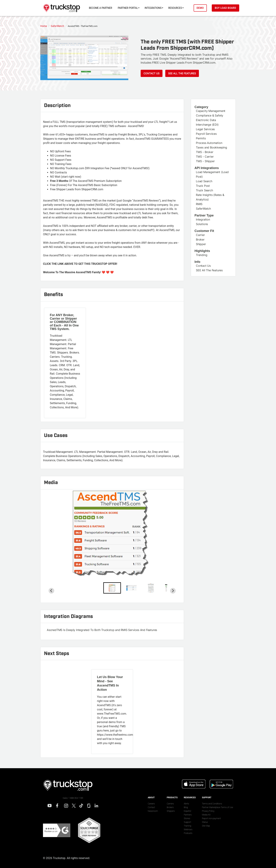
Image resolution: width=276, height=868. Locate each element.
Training (187, 826)
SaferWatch (203, 209)
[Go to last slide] (51, 591)
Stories (187, 818)
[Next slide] (173, 591)
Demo (203, 8)
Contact (151, 807)
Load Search (204, 181)
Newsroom (153, 811)
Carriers (170, 804)
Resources (178, 8)
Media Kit (206, 815)
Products (172, 798)
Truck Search (204, 190)
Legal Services (205, 129)
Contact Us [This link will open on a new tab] (203, 266)
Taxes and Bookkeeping (211, 147)
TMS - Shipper (205, 161)
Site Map (206, 826)
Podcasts (188, 833)
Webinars (188, 830)
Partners (188, 815)
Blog (186, 807)
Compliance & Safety (210, 115)
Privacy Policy (208, 811)
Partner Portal (131, 8)
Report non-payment (211, 818)
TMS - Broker (205, 152)
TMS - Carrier (205, 157)
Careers (151, 804)
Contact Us (151, 73)
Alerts (186, 804)
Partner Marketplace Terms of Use (217, 807)
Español (187, 811)
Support (187, 822)
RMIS (199, 204)
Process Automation (209, 143)
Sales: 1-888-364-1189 (73, 798)
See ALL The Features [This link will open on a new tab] (182, 73)
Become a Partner (103, 8)
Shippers (171, 811)
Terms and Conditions (212, 804)
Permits (201, 138)
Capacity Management (211, 111)
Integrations (156, 8)
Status (205, 822)
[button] (112, 588)
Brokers (170, 807)
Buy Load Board (228, 8)
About (151, 798)
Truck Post (203, 186)
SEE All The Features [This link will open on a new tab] (209, 270)
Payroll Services (206, 134)
